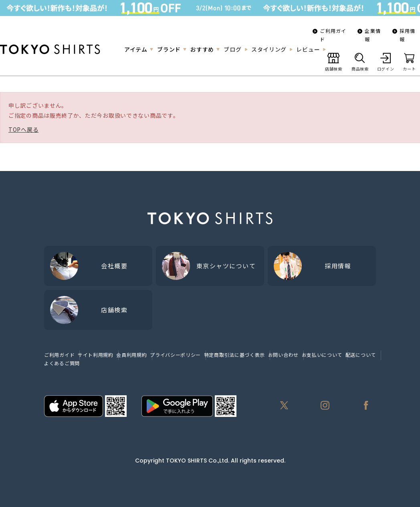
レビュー (308, 49)
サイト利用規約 (96, 355)
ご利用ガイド (333, 35)
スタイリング (269, 49)
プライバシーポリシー (175, 355)
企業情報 (373, 35)
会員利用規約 (131, 355)
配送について (361, 355)
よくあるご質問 (62, 363)
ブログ (232, 49)
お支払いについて (322, 355)
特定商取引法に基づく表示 (234, 355)
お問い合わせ (283, 355)
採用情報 (408, 35)
